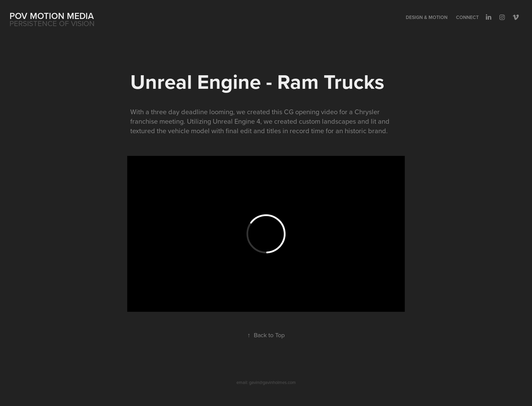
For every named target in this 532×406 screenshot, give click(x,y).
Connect (467, 17)
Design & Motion (427, 17)
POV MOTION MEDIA (52, 16)
